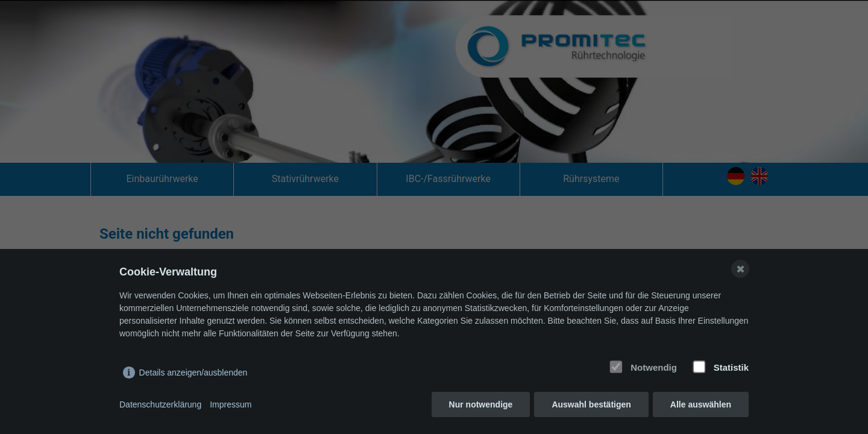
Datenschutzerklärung (160, 404)
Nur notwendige (481, 404)
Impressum (231, 404)
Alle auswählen (701, 404)
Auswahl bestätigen (591, 404)
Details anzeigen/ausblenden (193, 373)
